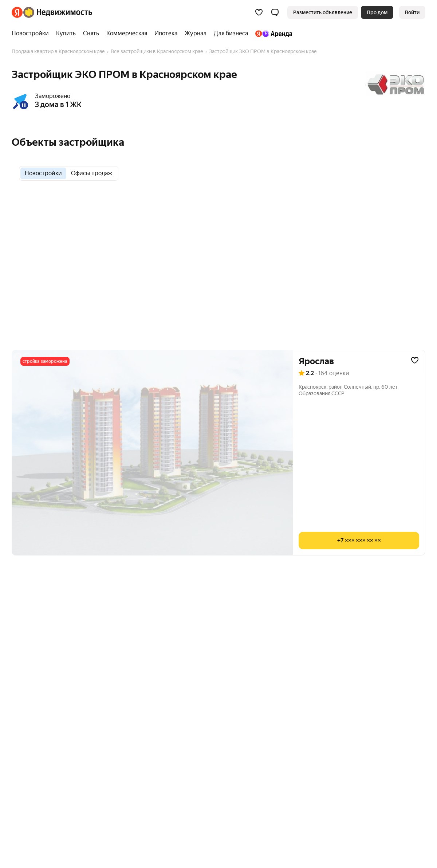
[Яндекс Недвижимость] (58, 12)
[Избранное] (259, 12)
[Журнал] (196, 34)
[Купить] (66, 34)
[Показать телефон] (359, 541)
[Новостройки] (32, 34)
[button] (275, 12)
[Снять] (91, 34)
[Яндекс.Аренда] (272, 34)
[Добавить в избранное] (415, 360)
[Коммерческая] (127, 34)
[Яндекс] (17, 12)
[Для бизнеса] (231, 34)
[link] (412, 12)
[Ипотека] (166, 34)
